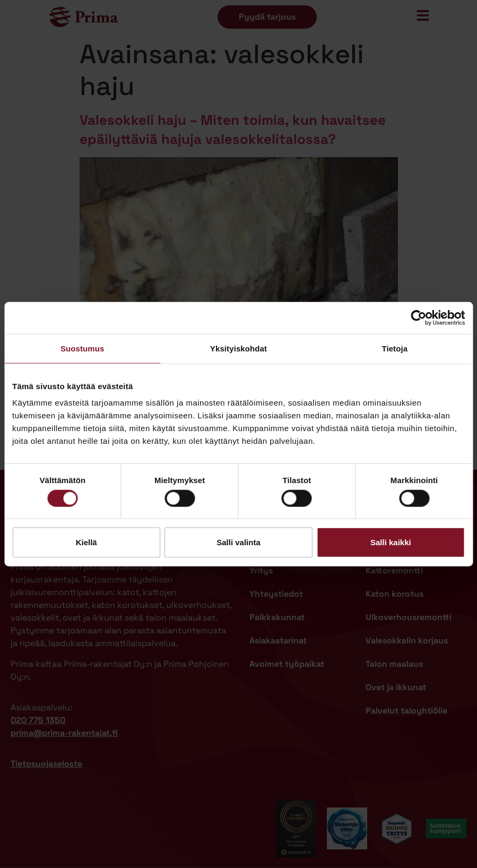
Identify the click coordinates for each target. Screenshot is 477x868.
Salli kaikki (391, 542)
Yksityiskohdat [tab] (238, 348)
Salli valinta (238, 542)
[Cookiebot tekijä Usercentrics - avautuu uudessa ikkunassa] (418, 317)
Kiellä (86, 542)
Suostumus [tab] (83, 348)
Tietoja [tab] (394, 348)
